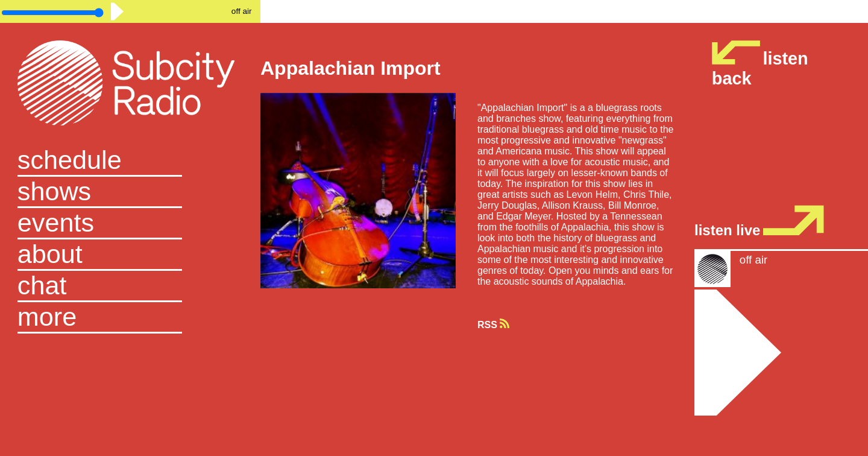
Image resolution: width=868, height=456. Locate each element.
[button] (130, 318)
